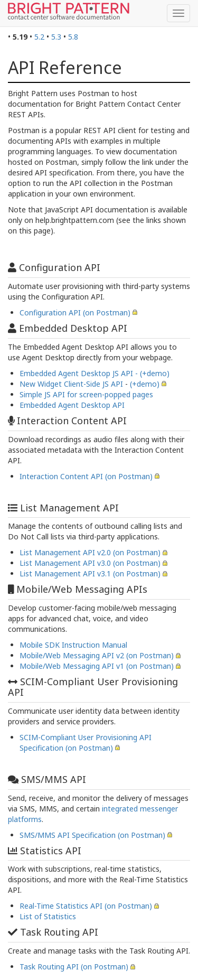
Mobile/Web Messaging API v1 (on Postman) (97, 666)
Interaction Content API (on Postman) (86, 476)
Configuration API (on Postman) (75, 312)
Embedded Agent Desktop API (72, 405)
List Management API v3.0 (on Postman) (90, 563)
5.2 (39, 37)
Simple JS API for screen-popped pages (86, 394)
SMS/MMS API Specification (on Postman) (92, 835)
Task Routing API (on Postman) (74, 967)
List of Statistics (48, 916)
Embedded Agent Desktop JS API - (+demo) (95, 373)
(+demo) (145, 384)
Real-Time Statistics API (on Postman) (86, 906)
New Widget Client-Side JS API (71, 384)
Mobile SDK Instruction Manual (73, 645)
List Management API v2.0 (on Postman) (90, 552)
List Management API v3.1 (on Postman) (90, 573)
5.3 (56, 37)
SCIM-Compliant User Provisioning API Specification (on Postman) (86, 743)
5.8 (73, 37)
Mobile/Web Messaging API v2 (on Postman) (97, 655)
